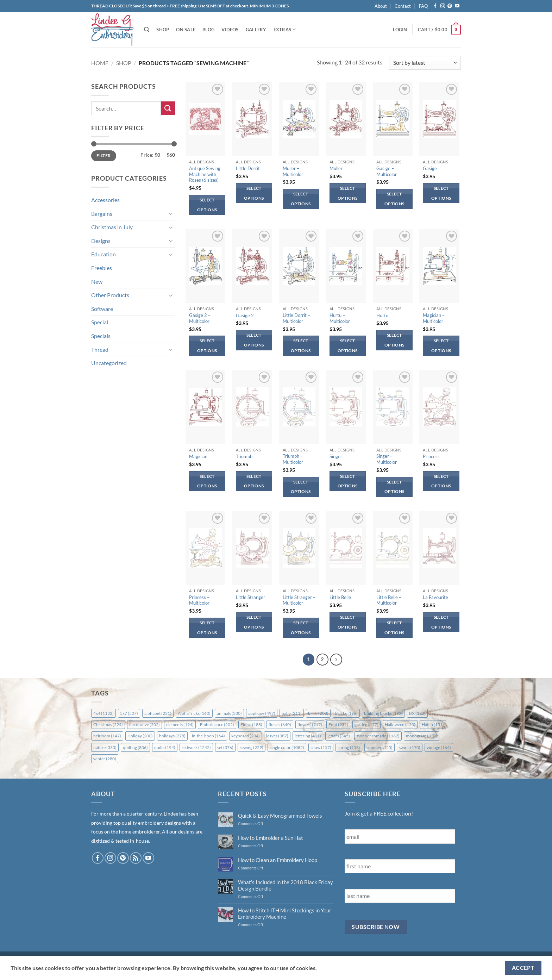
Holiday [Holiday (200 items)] (140, 736)
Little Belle (340, 597)
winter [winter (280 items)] (105, 759)
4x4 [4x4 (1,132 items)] (103, 713)
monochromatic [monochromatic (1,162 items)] (378, 736)
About (381, 6)
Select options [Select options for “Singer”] (347, 481)
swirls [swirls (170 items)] (410, 747)
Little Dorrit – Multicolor (296, 318)
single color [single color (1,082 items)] (287, 747)
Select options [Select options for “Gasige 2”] (254, 340)
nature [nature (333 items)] (105, 747)
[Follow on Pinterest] (450, 6)
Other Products (110, 295)
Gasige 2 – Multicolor (200, 318)
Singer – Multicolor (387, 459)
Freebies (102, 268)
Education (103, 254)
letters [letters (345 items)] (339, 736)
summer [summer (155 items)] (379, 747)
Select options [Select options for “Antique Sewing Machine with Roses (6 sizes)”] (207, 205)
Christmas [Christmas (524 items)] (108, 725)
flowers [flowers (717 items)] (310, 725)
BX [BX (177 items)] (417, 713)
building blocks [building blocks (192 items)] (383, 713)
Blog (208, 30)
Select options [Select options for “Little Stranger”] (254, 622)
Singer (336, 456)
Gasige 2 (245, 316)
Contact (403, 6)
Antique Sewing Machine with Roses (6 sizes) (205, 174)
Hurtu (382, 316)
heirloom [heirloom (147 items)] (107, 736)
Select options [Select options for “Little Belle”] (347, 622)
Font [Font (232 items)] (338, 725)
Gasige (430, 168)
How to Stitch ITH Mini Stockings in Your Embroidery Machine (285, 913)
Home (100, 63)
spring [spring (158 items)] (349, 747)
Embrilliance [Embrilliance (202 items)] (217, 725)
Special (100, 322)
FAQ (423, 6)
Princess (431, 456)
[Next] (336, 660)
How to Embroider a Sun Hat (271, 838)
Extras (285, 29)
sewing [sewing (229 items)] (252, 747)
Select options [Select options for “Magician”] (207, 481)
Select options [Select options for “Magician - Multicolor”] (441, 346)
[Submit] (168, 108)
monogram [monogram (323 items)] (422, 736)
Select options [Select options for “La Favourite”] (441, 622)
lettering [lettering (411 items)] (308, 736)
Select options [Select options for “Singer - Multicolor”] (394, 487)
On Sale (186, 30)
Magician (198, 456)
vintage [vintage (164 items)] (439, 747)
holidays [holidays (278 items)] (172, 736)
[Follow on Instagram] (443, 6)
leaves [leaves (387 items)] (277, 736)
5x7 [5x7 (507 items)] (129, 713)
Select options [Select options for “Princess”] (441, 481)
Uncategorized (109, 363)
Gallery (256, 30)
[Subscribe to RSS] (136, 858)
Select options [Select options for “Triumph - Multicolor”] (301, 487)
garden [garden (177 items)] (366, 725)
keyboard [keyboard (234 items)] (246, 736)
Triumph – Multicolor (293, 459)
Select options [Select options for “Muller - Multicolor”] (301, 199)
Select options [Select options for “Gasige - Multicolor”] (394, 199)
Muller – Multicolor (293, 171)
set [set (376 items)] (225, 747)
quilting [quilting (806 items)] (135, 747)
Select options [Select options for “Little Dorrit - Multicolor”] (301, 346)
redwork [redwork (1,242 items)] (196, 747)
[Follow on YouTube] (457, 6)
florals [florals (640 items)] (280, 725)
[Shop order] (425, 63)
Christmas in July (112, 227)
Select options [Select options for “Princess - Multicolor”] (207, 628)
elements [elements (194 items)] (180, 725)
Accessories (105, 200)
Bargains (102, 214)
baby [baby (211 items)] (292, 713)
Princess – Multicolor (199, 600)
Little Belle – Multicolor (389, 600)
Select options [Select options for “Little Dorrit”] (254, 193)
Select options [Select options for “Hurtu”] (394, 340)
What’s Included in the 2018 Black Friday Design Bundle (286, 885)
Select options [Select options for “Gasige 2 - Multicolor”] (207, 346)
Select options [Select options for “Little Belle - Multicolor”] (394, 628)
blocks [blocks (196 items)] (346, 713)
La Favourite (435, 597)
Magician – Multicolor (434, 318)
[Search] (147, 30)
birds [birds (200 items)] (318, 713)
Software (102, 309)
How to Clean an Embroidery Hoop (278, 860)
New (97, 282)
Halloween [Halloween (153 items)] (400, 725)
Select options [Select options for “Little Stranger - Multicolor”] (301, 628)
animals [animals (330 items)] (229, 713)
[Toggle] (171, 213)
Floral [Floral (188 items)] (251, 725)
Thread (100, 349)
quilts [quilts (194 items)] (165, 747)
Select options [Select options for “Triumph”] (254, 481)
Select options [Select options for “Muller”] (347, 193)
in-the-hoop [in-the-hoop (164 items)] (208, 736)
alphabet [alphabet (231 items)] (158, 713)
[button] (400, 30)
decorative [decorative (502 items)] (145, 725)
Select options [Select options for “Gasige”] (441, 193)
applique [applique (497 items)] (262, 713)
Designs (101, 241)
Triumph (244, 456)
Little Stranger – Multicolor (299, 600)
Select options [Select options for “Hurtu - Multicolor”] (347, 346)
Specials (101, 336)
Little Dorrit (248, 168)
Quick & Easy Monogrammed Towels (280, 816)
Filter (103, 155)
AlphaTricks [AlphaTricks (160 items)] (194, 713)
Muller (336, 168)
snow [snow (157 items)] (321, 747)
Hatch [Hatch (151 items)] (433, 725)
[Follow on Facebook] (435, 6)
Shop (163, 30)
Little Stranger (250, 597)
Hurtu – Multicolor (340, 318)
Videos (230, 30)
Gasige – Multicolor (387, 171)
